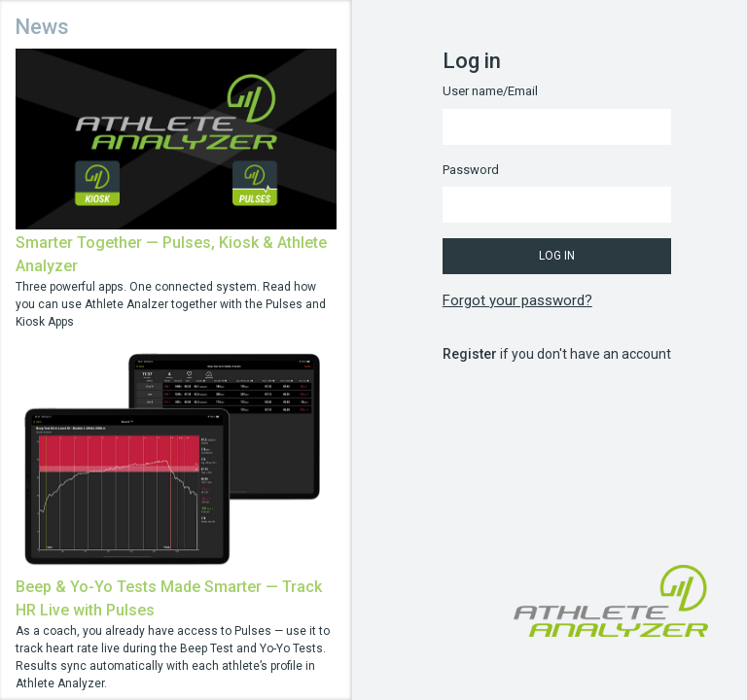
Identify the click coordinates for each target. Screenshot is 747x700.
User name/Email (490, 91)
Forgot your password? (517, 300)
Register (470, 354)
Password (471, 170)
